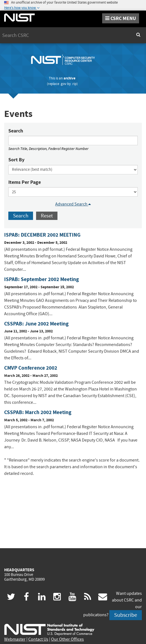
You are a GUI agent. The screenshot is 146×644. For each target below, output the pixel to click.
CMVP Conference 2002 (31, 368)
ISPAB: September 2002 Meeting (41, 279)
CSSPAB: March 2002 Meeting (38, 412)
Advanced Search (73, 204)
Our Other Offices (67, 639)
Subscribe (126, 615)
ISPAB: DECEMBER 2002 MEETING (42, 235)
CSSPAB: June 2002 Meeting (36, 324)
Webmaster (15, 639)
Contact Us (38, 639)
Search (16, 131)
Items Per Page (25, 182)
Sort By (16, 160)
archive (70, 78)
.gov (63, 84)
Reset (47, 216)
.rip (74, 84)
